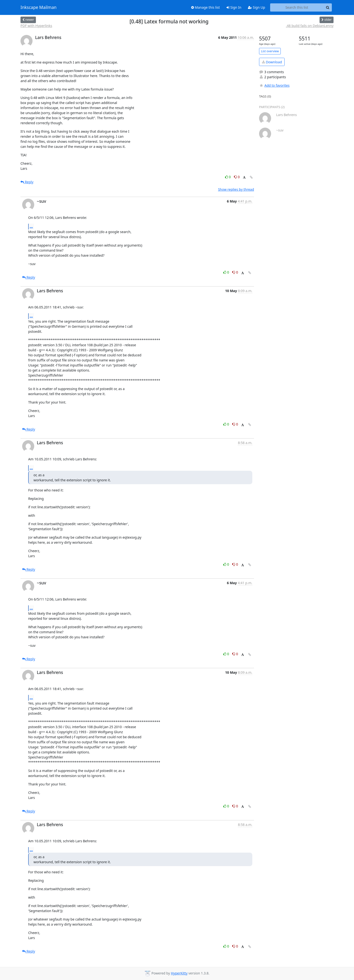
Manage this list (206, 7)
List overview (270, 51)
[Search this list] (297, 7)
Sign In (234, 7)
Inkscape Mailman (39, 7)
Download (272, 62)
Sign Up (257, 7)
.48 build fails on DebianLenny (310, 26)
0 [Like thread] (228, 177)
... (31, 226)
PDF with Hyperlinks (36, 26)
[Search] (327, 7)
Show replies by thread (236, 189)
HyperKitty (179, 973)
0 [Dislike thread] (237, 177)
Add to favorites (274, 85)
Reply (27, 182)
